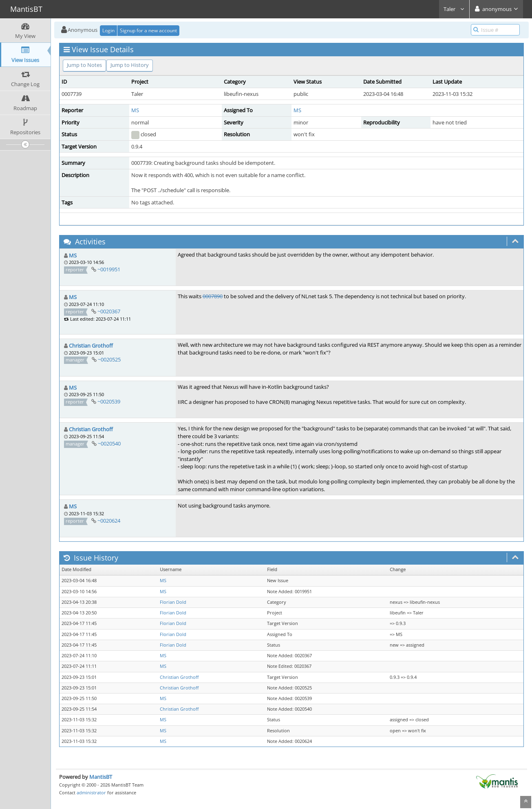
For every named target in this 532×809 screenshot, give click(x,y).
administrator (91, 792)
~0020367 (109, 311)
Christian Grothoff (91, 346)
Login (108, 30)
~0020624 (109, 521)
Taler (454, 9)
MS (135, 110)
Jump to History (130, 65)
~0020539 (109, 401)
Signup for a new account (148, 30)
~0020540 (109, 443)
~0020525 (109, 359)
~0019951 (109, 269)
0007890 (213, 296)
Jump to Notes (84, 65)
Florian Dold (173, 602)
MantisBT (101, 777)
